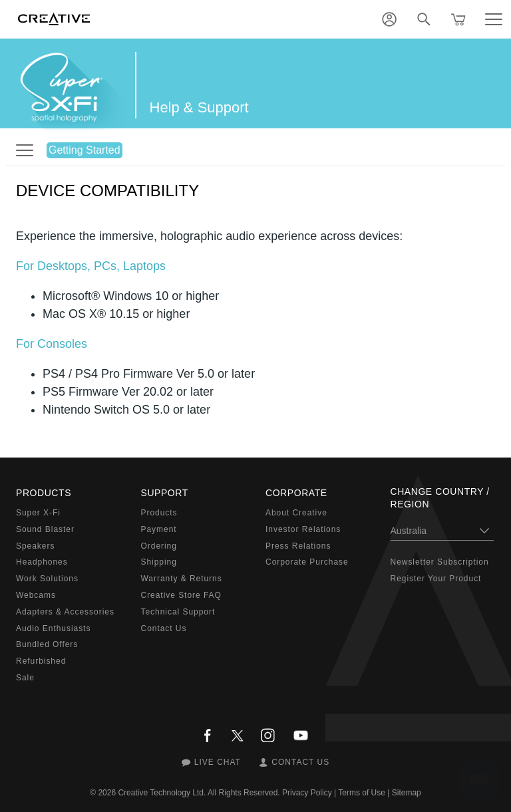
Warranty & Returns (182, 579)
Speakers (35, 546)
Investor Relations (303, 529)
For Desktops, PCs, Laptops (91, 266)
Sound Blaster (45, 529)
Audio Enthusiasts (53, 628)
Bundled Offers (47, 644)
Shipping (159, 562)
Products (159, 513)
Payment (159, 529)
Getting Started (85, 150)
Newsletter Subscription (440, 562)
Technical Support (178, 612)
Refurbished (41, 661)
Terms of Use (362, 793)
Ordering (159, 546)
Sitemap (407, 793)
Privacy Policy (307, 793)
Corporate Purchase (307, 562)
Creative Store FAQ (181, 595)
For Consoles (52, 344)
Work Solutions (47, 579)
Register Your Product (436, 579)
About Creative (296, 513)
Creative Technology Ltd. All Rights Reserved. (199, 793)
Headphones (42, 562)
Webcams (36, 595)
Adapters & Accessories (65, 612)
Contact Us (164, 628)
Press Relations (298, 546)
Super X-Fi (38, 513)
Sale (25, 678)
